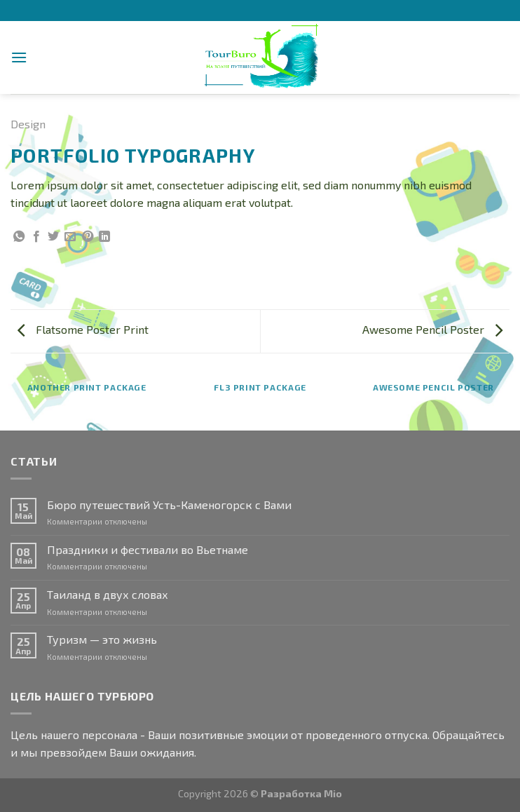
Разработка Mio (301, 793)
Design (28, 124)
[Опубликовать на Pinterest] (88, 237)
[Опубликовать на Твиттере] (53, 237)
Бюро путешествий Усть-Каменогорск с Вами (169, 505)
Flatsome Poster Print (83, 329)
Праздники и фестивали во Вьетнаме (148, 549)
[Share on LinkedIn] (104, 237)
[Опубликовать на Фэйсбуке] (36, 237)
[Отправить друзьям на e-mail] (70, 237)
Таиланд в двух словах (108, 594)
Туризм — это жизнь (102, 639)
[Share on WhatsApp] (19, 237)
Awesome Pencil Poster (432, 329)
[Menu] (19, 57)
